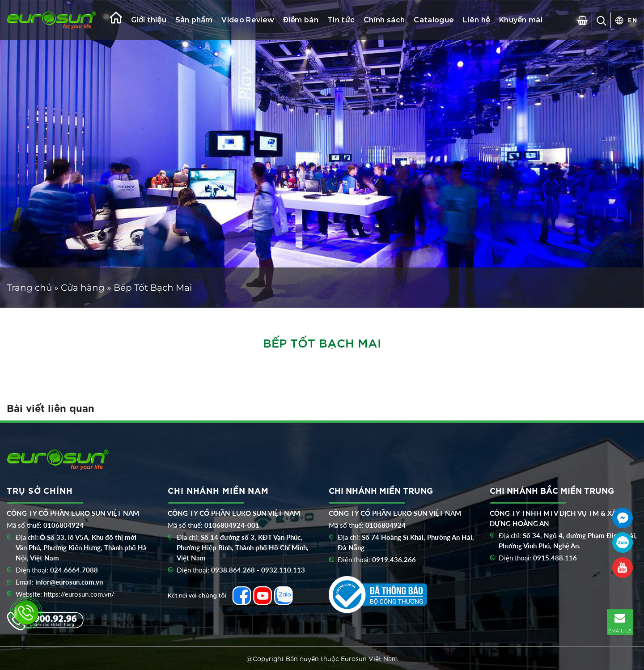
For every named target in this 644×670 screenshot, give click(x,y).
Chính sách (384, 20)
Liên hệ (477, 20)
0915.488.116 (555, 558)
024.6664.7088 (74, 570)
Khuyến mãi (521, 20)
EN (633, 20)
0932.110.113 (283, 570)
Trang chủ (29, 288)
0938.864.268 (233, 570)
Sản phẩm (194, 20)
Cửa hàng (83, 288)
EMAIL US (620, 622)
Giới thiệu (149, 20)
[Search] (602, 20)
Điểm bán (301, 20)
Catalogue (434, 20)
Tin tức (341, 20)
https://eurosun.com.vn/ (79, 594)
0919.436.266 (394, 560)
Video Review (248, 20)
